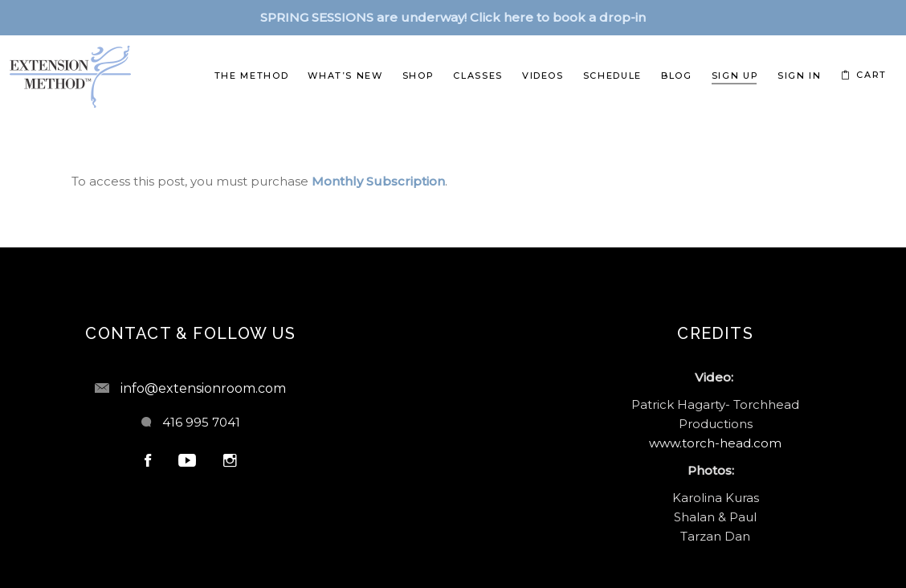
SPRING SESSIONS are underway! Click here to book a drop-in (453, 17)
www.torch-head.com (715, 443)
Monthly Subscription (378, 181)
